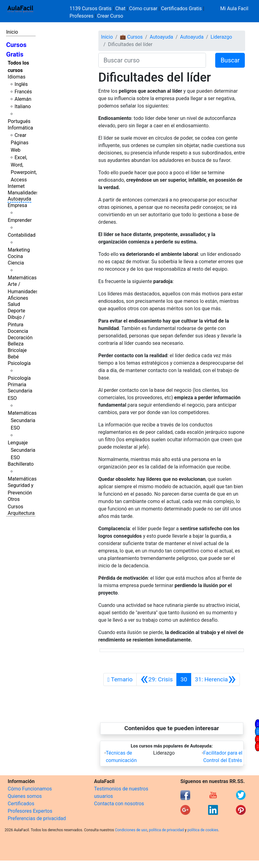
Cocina (15, 256)
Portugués (19, 121)
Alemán (23, 99)
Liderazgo (221, 37)
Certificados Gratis (181, 8)
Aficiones (18, 298)
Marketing (19, 250)
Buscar (230, 60)
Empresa (17, 205)
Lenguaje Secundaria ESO (21, 450)
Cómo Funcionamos (30, 789)
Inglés (21, 84)
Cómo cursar (143, 8)
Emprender (20, 220)
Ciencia (16, 263)
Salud (14, 304)
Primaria (17, 385)
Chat (120, 8)
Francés (23, 92)
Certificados (21, 804)
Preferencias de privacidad (37, 818)
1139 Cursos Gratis (91, 8)
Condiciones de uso (131, 830)
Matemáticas (22, 278)
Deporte (16, 311)
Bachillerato (21, 464)
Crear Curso (110, 16)
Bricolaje (17, 350)
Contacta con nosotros (119, 804)
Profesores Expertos (30, 811)
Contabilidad (22, 235)
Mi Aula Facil (234, 8)
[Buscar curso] (152, 60)
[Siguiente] (215, 680)
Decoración (20, 338)
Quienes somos (25, 796)
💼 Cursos (131, 37)
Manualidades (23, 193)
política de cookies (203, 830)
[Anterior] (156, 680)
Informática (20, 128)
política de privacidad (166, 830)
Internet (16, 186)
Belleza (16, 344)
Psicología (19, 363)
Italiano (23, 106)
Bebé (13, 357)
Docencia (18, 331)
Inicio (12, 32)
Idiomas (16, 77)
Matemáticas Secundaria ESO (22, 420)
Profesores (82, 16)
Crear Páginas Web (20, 143)
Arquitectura (21, 513)
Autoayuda (19, 199)
